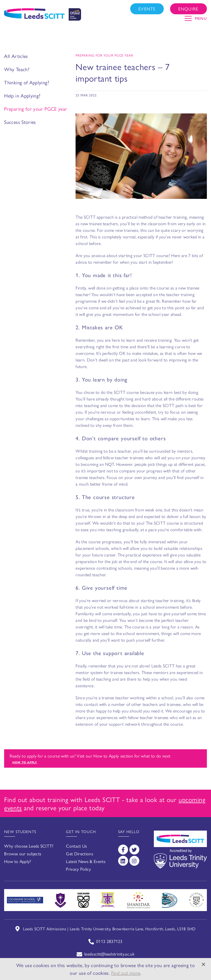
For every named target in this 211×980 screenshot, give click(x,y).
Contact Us (76, 846)
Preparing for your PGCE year (36, 109)
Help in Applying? (22, 95)
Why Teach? (17, 69)
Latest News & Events (86, 861)
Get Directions (79, 854)
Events (147, 9)
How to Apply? (18, 861)
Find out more (126, 973)
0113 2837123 (109, 941)
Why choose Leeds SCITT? (29, 846)
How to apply (25, 762)
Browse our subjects (23, 854)
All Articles (16, 56)
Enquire (188, 9)
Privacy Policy (78, 869)
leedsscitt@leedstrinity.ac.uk (109, 954)
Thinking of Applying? (27, 82)
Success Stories (20, 122)
